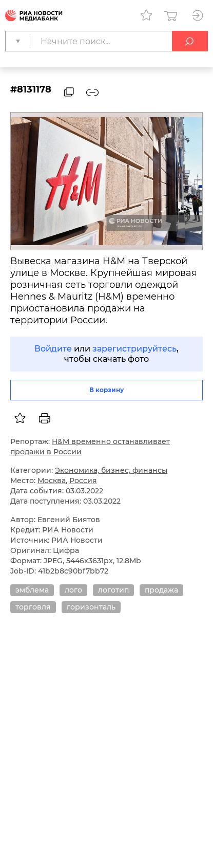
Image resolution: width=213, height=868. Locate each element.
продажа (161, 590)
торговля (33, 607)
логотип (113, 590)
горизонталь (91, 607)
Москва (52, 481)
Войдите (53, 349)
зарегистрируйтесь (134, 349)
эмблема (32, 590)
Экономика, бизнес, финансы (111, 470)
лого (73, 590)
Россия (83, 481)
